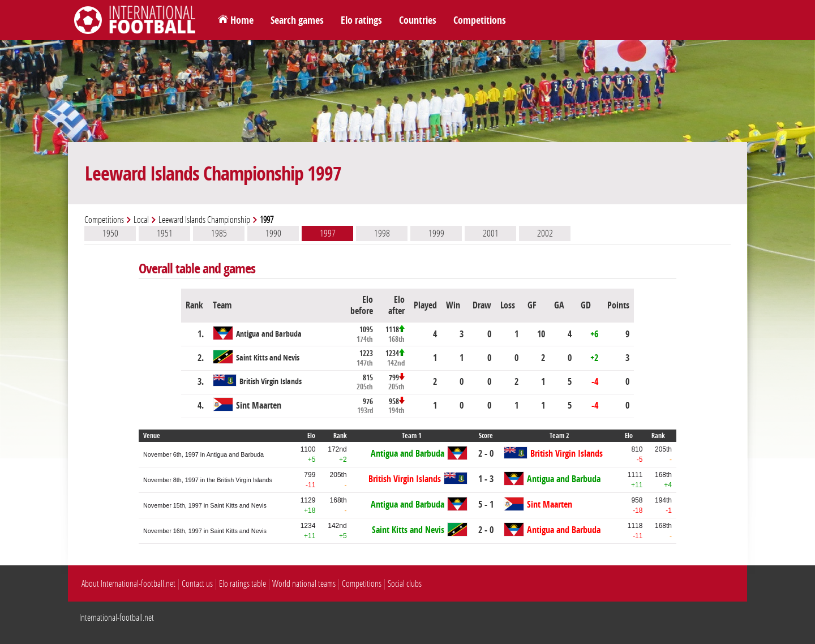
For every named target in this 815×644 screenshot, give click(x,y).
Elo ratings (361, 20)
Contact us (197, 584)
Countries (418, 20)
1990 (273, 233)
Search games (297, 20)
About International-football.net (128, 584)
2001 (491, 233)
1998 (382, 233)
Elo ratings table (243, 584)
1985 (219, 233)
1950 (110, 233)
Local (141, 220)
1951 (165, 233)
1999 (436, 233)
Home (242, 20)
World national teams (304, 584)
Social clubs (405, 584)
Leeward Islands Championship (204, 220)
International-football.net (117, 618)
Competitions (480, 20)
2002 (545, 233)
